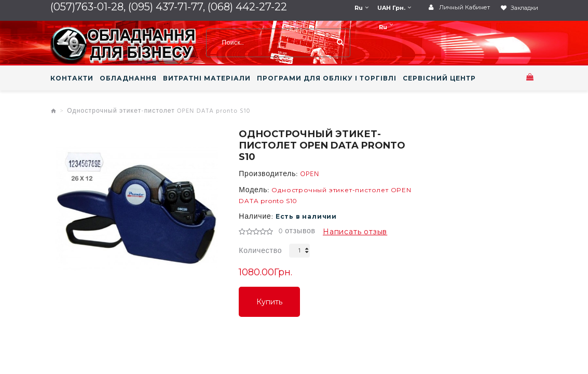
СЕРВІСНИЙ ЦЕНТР (439, 78)
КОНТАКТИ (72, 78)
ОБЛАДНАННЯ (128, 78)
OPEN (310, 175)
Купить (269, 302)
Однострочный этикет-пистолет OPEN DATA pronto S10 (159, 111)
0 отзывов (297, 232)
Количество (260, 251)
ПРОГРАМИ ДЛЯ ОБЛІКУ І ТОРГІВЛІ (327, 78)
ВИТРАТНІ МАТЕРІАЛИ (207, 78)
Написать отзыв (355, 232)
